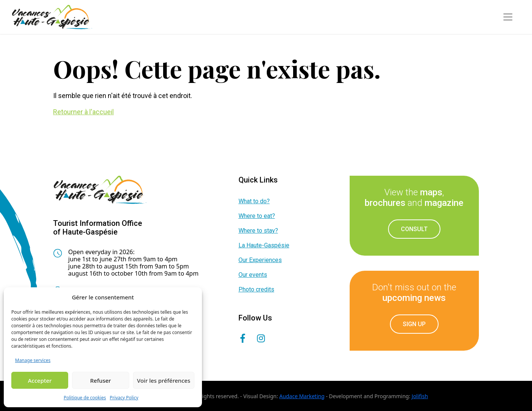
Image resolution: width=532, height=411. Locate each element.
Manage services (33, 360)
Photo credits (256, 289)
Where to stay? (258, 231)
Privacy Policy (124, 398)
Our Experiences (260, 260)
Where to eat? (257, 216)
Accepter (40, 380)
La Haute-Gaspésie (264, 245)
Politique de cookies (85, 398)
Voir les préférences (164, 380)
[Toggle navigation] (508, 17)
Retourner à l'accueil (83, 112)
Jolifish (420, 396)
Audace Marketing (302, 396)
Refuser (100, 380)
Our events (253, 275)
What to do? (254, 201)
